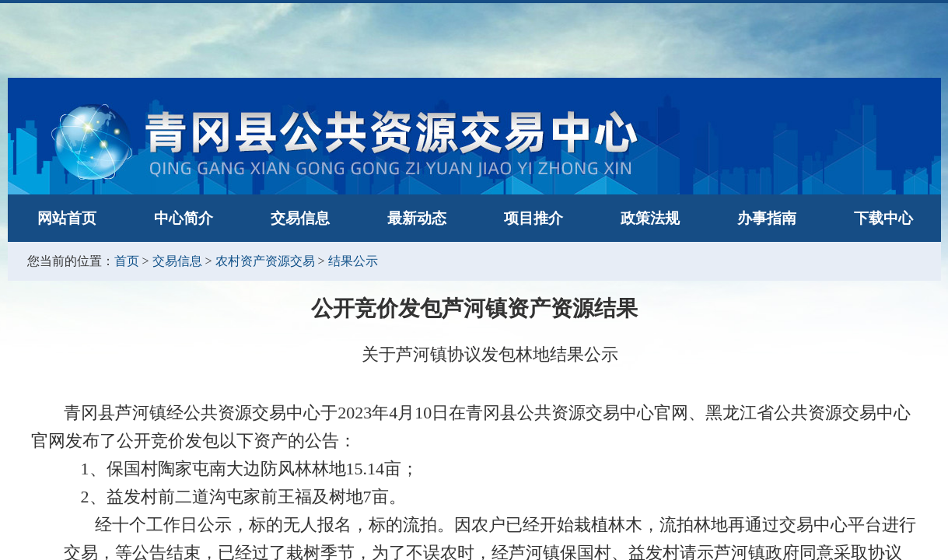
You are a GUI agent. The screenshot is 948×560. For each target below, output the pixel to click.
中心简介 (184, 218)
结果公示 (353, 261)
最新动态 (417, 218)
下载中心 (883, 218)
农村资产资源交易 (265, 261)
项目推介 (533, 218)
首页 (127, 261)
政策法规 (650, 218)
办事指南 (767, 218)
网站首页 (67, 218)
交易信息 (300, 218)
